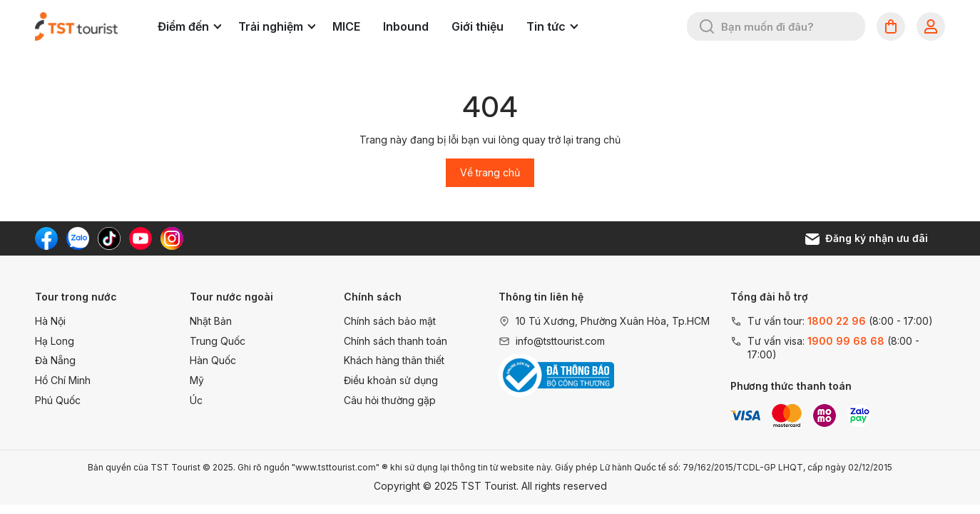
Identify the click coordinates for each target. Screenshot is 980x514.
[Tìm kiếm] (707, 26)
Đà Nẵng (55, 360)
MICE (346, 26)
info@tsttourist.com (560, 341)
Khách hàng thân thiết (394, 360)
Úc (196, 400)
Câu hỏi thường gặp (390, 400)
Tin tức (552, 26)
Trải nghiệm (277, 26)
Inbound (406, 26)
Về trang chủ (490, 172)
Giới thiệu (478, 26)
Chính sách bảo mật (390, 321)
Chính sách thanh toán (395, 341)
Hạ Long (55, 341)
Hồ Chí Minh (63, 380)
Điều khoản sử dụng (391, 380)
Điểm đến (189, 26)
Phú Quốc (58, 400)
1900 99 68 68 (846, 341)
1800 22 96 (837, 321)
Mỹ (197, 380)
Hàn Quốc (213, 360)
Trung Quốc (218, 341)
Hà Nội (50, 321)
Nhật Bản (211, 321)
